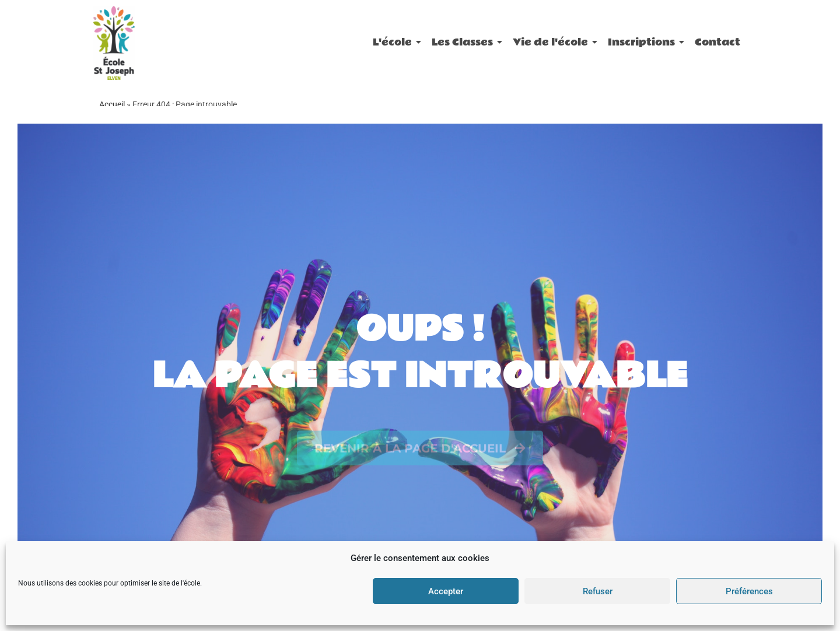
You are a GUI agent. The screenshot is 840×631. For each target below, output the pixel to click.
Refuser (598, 591)
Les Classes (464, 42)
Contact (717, 42)
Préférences (749, 591)
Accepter (446, 591)
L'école (394, 42)
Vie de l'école (552, 42)
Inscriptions (643, 42)
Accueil (112, 104)
